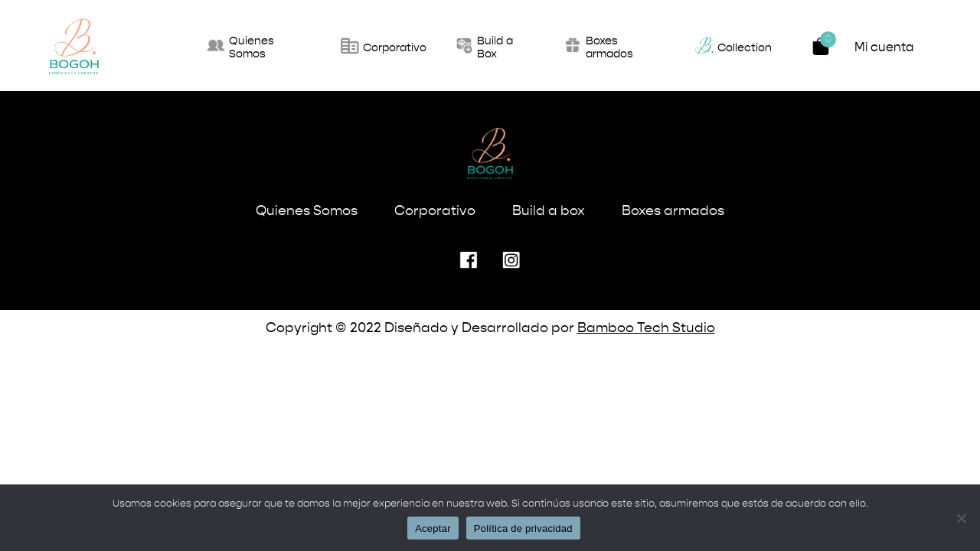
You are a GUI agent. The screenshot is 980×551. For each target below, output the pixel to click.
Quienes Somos (307, 211)
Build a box (549, 211)
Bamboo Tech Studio (646, 328)
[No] (961, 518)
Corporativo (435, 211)
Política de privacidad (523, 528)
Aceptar (433, 528)
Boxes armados (673, 211)
